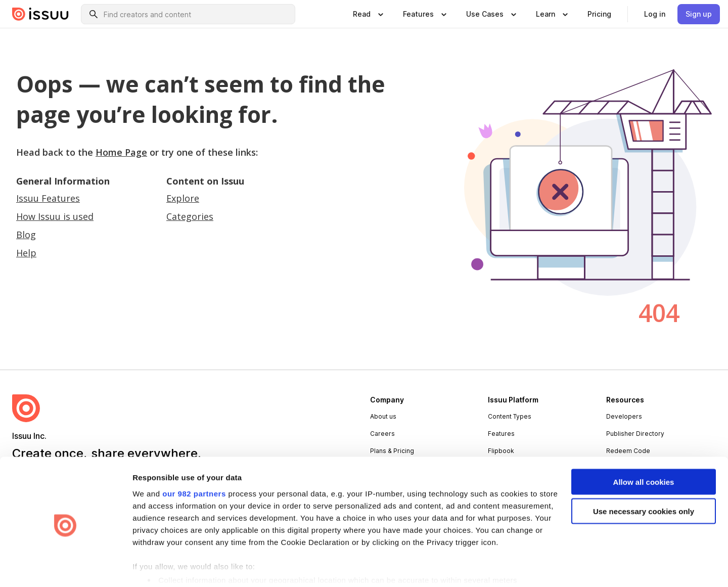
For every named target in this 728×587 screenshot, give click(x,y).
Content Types (510, 416)
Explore (183, 198)
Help (26, 253)
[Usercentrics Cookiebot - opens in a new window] (65, 567)
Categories (190, 216)
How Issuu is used (55, 216)
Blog (26, 235)
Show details (156, 567)
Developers (624, 416)
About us (383, 416)
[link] (599, 14)
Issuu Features (48, 198)
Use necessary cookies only (644, 473)
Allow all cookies (644, 444)
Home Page (121, 152)
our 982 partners (194, 455)
